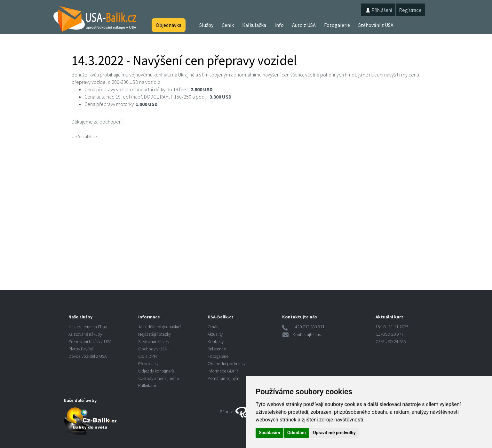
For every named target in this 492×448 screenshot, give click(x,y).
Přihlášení (378, 10)
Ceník (228, 25)
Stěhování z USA (376, 25)
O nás (213, 327)
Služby (206, 25)
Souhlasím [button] (270, 433)
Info (279, 25)
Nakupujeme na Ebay (88, 327)
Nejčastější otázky (155, 334)
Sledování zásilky (154, 341)
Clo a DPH (147, 356)
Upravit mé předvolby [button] (334, 433)
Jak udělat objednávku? (160, 327)
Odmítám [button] (297, 433)
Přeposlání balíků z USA (90, 341)
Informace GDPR (223, 371)
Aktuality (215, 334)
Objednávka (169, 25)
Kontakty (216, 341)
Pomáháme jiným (223, 378)
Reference (217, 349)
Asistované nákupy (85, 334)
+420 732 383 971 (309, 327)
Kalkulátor (147, 386)
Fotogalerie (337, 25)
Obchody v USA (152, 349)
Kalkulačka (254, 25)
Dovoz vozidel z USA (87, 356)
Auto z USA (304, 25)
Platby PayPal (81, 349)
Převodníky (148, 364)
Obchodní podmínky (226, 364)
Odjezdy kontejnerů (156, 371)
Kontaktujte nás (307, 334)
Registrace (410, 10)
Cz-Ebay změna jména (159, 378)
